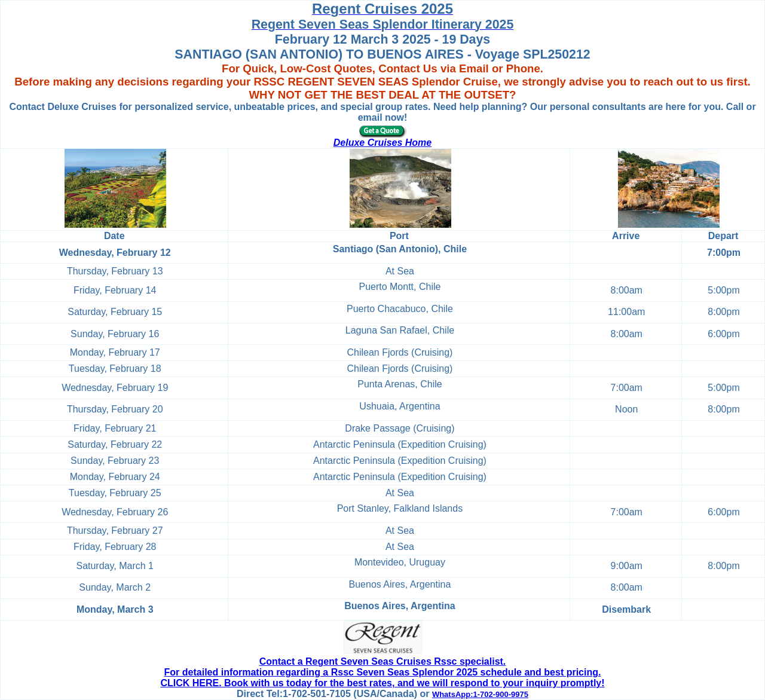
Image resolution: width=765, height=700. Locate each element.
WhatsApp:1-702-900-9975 (480, 694)
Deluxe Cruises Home (383, 143)
